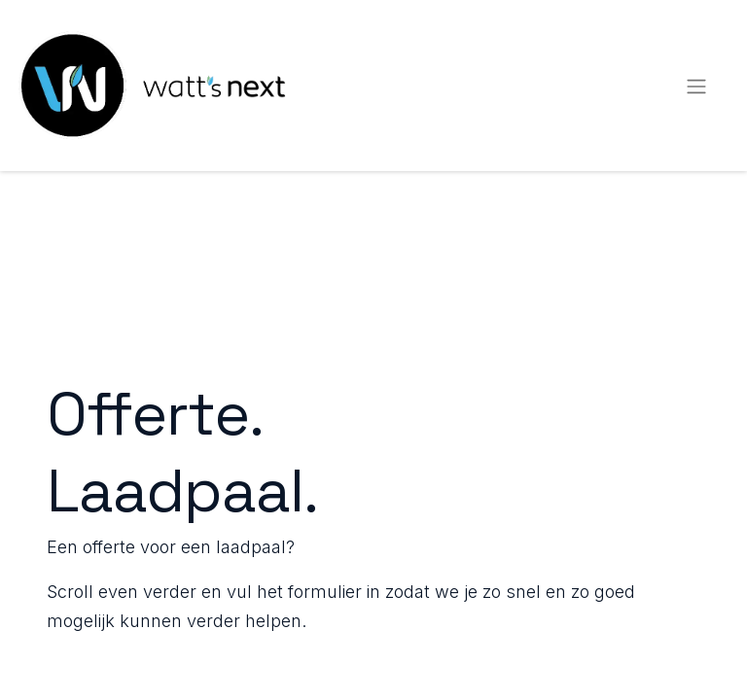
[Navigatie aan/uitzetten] (696, 85)
